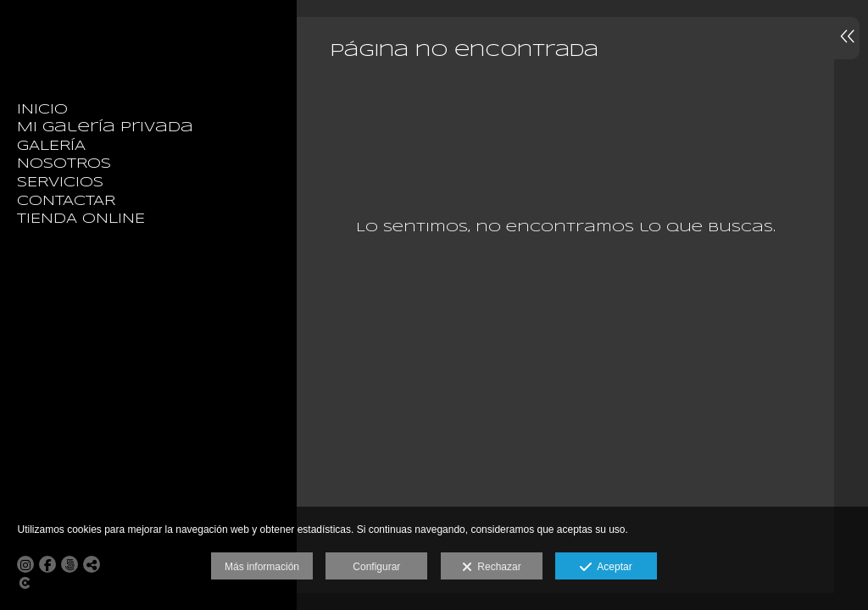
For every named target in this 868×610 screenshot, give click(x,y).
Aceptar (606, 568)
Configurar (376, 567)
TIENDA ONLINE (81, 219)
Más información (262, 567)
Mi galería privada (105, 128)
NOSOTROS (64, 164)
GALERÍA (51, 146)
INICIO (42, 110)
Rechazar (492, 568)
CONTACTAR (66, 201)
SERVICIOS (60, 183)
